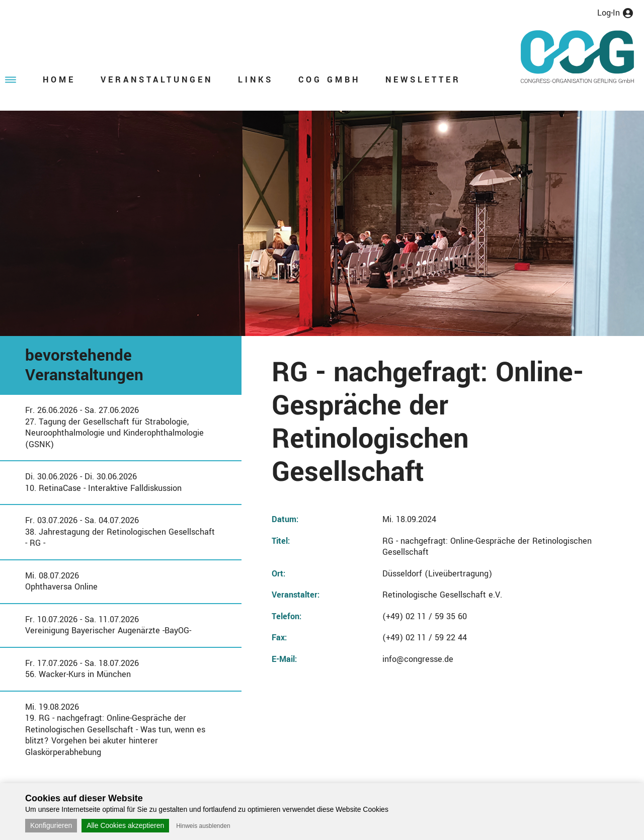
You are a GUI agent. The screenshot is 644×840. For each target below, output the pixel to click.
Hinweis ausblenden (203, 826)
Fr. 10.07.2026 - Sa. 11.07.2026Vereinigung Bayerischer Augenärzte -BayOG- (108, 625)
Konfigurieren (51, 825)
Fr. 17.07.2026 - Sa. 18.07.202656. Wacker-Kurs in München (82, 669)
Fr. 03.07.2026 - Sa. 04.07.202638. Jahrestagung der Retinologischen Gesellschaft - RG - (120, 532)
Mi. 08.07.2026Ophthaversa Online (61, 581)
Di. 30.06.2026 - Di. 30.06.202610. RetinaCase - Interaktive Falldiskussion (103, 482)
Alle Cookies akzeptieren (125, 825)
